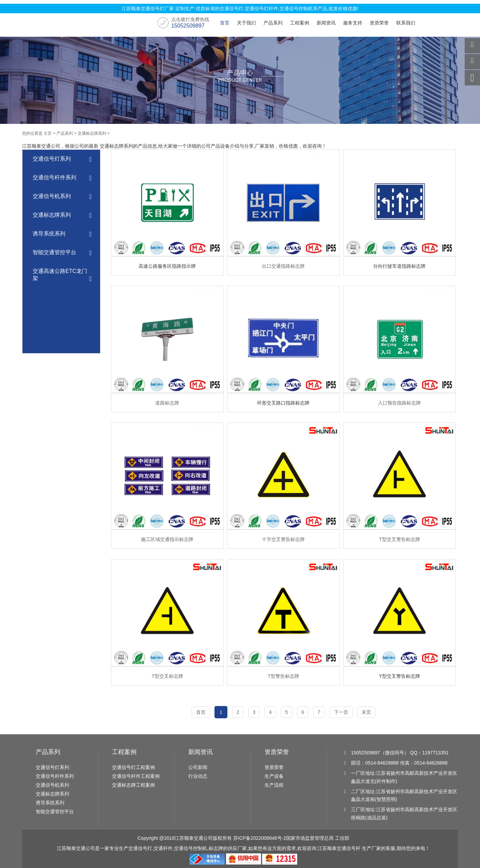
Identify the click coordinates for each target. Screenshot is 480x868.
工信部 (342, 838)
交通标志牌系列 (92, 133)
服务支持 (353, 23)
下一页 (341, 712)
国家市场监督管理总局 (310, 838)
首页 (225, 23)
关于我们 (246, 23)
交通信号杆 (349, 848)
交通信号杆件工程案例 (136, 776)
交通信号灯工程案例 (133, 767)
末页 (367, 712)
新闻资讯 (326, 23)
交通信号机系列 (62, 197)
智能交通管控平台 (62, 253)
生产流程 (274, 785)
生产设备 (274, 776)
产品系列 (273, 23)
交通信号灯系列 (62, 159)
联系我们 (406, 23)
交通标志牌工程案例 (133, 785)
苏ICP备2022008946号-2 (260, 838)
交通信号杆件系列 (62, 178)
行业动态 (198, 776)
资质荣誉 (379, 23)
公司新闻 (198, 767)
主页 (48, 133)
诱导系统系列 (62, 234)
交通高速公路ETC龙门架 (62, 275)
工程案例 (300, 23)
